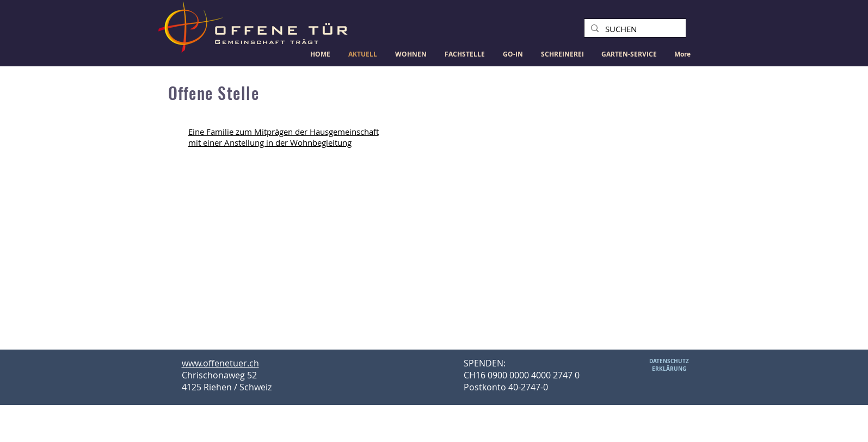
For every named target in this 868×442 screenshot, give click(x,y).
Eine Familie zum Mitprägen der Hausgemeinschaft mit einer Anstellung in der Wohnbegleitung (284, 137)
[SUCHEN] (634, 29)
